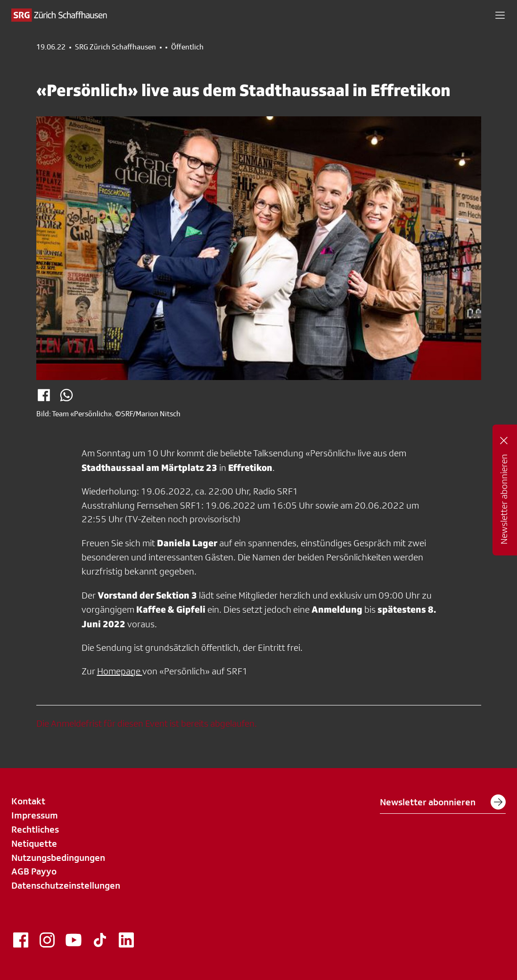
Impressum (35, 815)
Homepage (120, 671)
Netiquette (34, 843)
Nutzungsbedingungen (58, 858)
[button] (500, 15)
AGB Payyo (34, 871)
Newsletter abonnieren (443, 802)
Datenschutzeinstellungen (66, 885)
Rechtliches (35, 829)
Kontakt (28, 801)
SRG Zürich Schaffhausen (115, 47)
